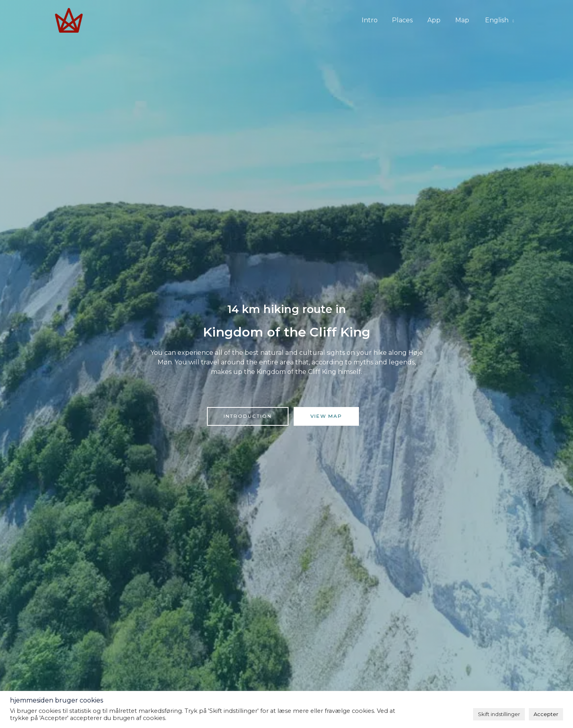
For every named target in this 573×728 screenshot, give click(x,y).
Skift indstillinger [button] (499, 714)
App (438, 20)
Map (465, 20)
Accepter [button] (546, 714)
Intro (378, 20)
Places (409, 20)
